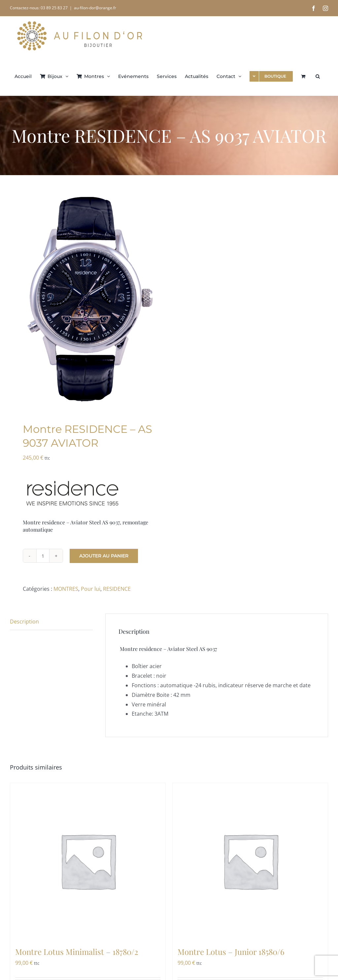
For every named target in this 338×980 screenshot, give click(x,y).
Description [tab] (24, 622)
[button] (318, 76)
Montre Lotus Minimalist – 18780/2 (77, 952)
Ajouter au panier (104, 556)
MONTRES (66, 589)
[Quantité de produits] (43, 556)
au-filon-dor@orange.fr (95, 8)
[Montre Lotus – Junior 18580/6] (250, 861)
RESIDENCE (117, 589)
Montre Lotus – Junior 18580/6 (231, 952)
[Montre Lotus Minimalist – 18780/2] (88, 861)
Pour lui (91, 589)
